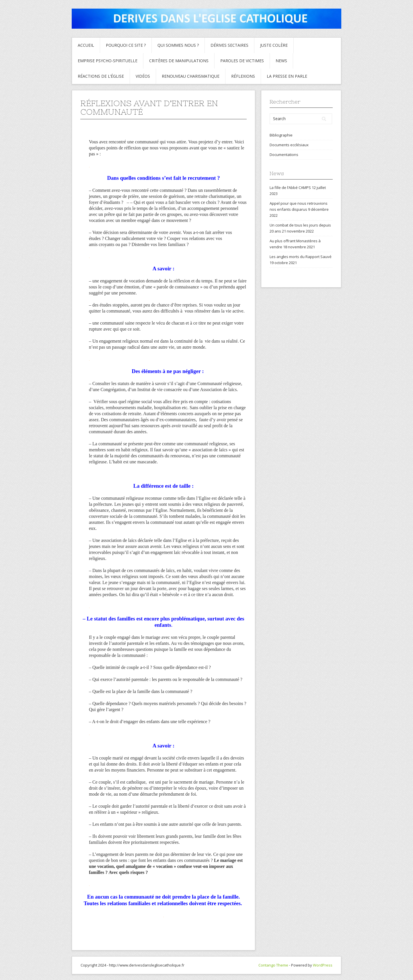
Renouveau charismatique (191, 76)
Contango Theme (273, 965)
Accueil (86, 45)
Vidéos (143, 76)
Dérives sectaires (229, 45)
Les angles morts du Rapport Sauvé (301, 257)
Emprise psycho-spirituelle (108, 61)
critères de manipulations (179, 61)
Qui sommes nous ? (178, 45)
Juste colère (274, 45)
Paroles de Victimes (242, 61)
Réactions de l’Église (101, 76)
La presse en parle (287, 76)
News (281, 61)
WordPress (323, 965)
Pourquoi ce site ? (126, 45)
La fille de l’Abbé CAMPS (290, 188)
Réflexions (243, 76)
